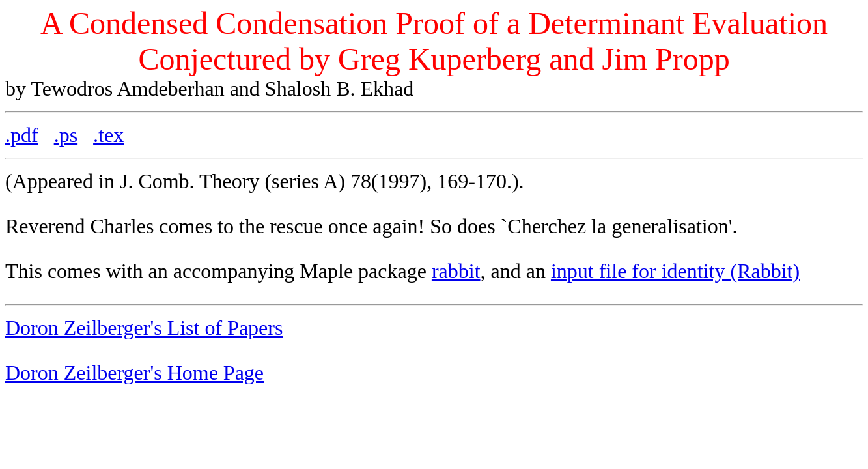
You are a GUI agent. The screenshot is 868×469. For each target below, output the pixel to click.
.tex (108, 135)
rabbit (456, 271)
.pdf (22, 135)
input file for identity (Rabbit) (675, 271)
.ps (66, 135)
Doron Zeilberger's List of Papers (144, 328)
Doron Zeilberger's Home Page (134, 373)
